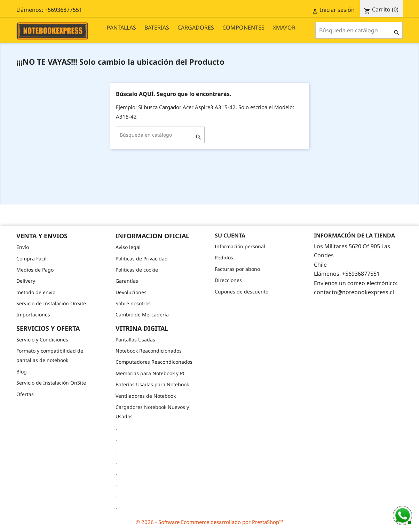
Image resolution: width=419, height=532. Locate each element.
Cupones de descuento (242, 292)
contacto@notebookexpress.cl (354, 292)
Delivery (26, 281)
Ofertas (25, 394)
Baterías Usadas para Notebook (152, 384)
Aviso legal (128, 247)
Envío (23, 247)
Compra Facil (31, 259)
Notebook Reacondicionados (149, 351)
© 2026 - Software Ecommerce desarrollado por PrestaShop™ (209, 522)
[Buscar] (359, 30)
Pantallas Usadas (135, 340)
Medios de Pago (35, 270)
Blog (22, 372)
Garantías (127, 281)
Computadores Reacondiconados (154, 362)
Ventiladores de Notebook (146, 396)
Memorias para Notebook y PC (151, 373)
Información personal (240, 246)
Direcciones (228, 280)
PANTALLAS (121, 27)
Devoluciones (131, 292)
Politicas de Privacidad (142, 259)
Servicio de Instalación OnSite (51, 303)
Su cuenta (230, 235)
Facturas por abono (237, 269)
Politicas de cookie (137, 270)
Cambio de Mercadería (142, 315)
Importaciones (33, 315)
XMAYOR (284, 27)
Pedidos (224, 257)
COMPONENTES (243, 27)
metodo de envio (36, 292)
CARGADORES (196, 27)
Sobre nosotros (133, 303)
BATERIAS (157, 27)
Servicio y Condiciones (42, 340)
